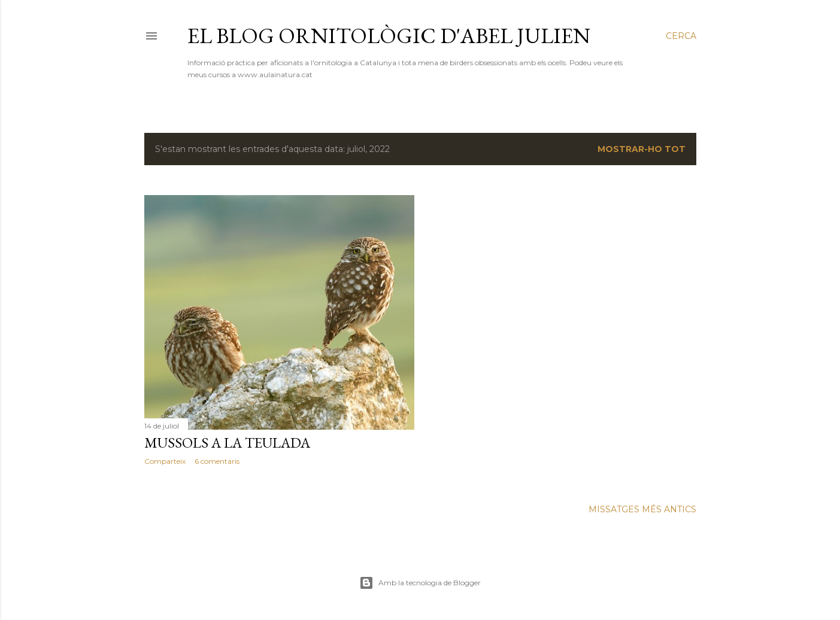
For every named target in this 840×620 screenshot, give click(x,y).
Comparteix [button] (165, 461)
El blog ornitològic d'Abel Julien (389, 36)
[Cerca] (681, 36)
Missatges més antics (642, 509)
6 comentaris (217, 461)
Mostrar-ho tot (642, 149)
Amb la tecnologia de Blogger (420, 583)
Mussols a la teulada (227, 443)
